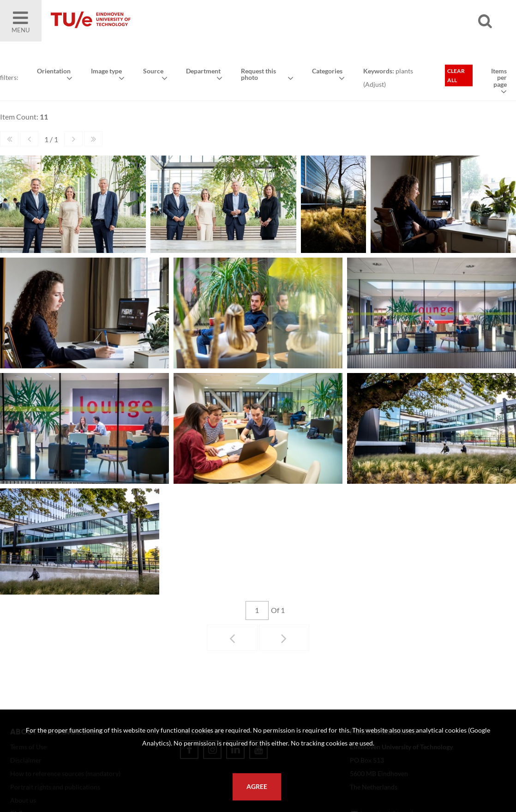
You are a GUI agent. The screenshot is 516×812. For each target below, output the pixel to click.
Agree (257, 787)
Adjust (375, 84)
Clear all (456, 75)
